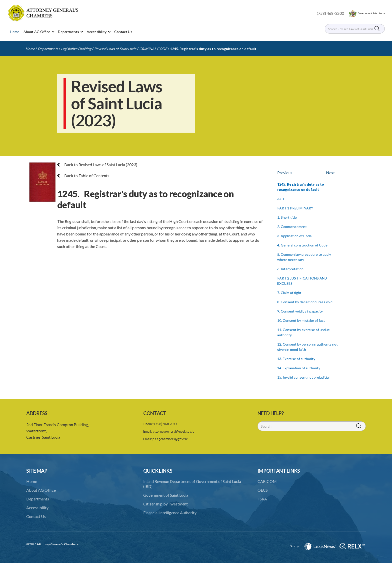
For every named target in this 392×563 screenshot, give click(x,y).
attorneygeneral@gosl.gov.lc (173, 431)
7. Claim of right (289, 293)
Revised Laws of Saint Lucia (115, 49)
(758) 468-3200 (330, 13)
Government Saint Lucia (371, 13)
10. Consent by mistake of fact (301, 320)
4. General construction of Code (302, 245)
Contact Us (123, 32)
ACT (281, 199)
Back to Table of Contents (83, 176)
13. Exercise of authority (296, 359)
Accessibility (37, 508)
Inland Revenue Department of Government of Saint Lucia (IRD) (192, 484)
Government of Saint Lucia (166, 495)
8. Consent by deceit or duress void (305, 302)
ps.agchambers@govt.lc (170, 439)
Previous (285, 173)
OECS (263, 490)
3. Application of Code (294, 236)
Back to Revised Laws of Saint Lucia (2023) (97, 165)
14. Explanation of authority (299, 368)
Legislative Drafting (76, 49)
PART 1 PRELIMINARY (295, 208)
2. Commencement (292, 227)
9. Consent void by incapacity (300, 311)
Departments (48, 49)
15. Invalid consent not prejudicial (303, 377)
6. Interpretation (290, 269)
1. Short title (287, 217)
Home (15, 32)
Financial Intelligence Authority (170, 513)
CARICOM (267, 481)
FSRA (262, 499)
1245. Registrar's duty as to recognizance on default (213, 49)
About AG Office (41, 490)
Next (330, 173)
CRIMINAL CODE (153, 49)
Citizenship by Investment (165, 504)
